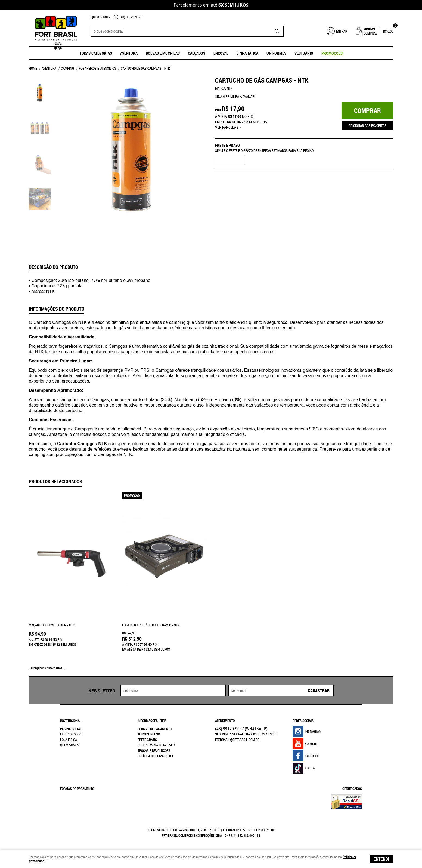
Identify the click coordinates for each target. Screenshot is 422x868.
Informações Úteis (152, 721)
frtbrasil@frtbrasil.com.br (237, 740)
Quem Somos (100, 17)
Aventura (129, 53)
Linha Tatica (247, 53)
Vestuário (304, 53)
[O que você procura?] (277, 31)
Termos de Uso (149, 734)
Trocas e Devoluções (154, 750)
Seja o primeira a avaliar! (235, 96)
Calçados (197, 53)
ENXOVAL (221, 53)
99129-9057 (131, 17)
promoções (332, 53)
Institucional (71, 721)
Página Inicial (71, 729)
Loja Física (69, 740)
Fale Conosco (71, 734)
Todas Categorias (96, 53)
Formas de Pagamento (155, 729)
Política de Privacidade (156, 756)
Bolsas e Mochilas (163, 53)
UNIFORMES (276, 53)
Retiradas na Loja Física (157, 745)
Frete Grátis (147, 740)
